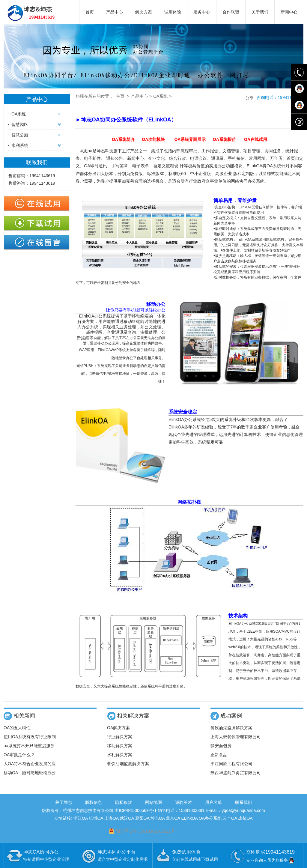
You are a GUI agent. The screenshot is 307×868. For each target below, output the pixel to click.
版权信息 (94, 802)
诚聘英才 (183, 802)
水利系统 (20, 145)
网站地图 (153, 802)
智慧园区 (20, 124)
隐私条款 (124, 802)
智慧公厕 (20, 135)
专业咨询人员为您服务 (271, 860)
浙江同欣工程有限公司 (231, 764)
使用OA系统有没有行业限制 (30, 737)
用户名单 (213, 802)
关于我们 (260, 12)
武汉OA (127, 818)
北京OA (173, 818)
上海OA (111, 818)
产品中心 (115, 12)
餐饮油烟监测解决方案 (128, 764)
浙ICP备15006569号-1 (136, 810)
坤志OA (158, 818)
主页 (120, 96)
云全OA (230, 818)
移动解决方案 (120, 746)
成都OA (245, 818)
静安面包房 (221, 746)
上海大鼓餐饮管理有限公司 (236, 737)
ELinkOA (189, 818)
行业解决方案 (120, 737)
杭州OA (96, 818)
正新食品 (219, 755)
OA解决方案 (118, 728)
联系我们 (243, 802)
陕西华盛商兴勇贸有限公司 (236, 773)
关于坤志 (64, 802)
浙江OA (80, 818)
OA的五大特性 (17, 728)
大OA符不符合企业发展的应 (30, 764)
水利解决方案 (120, 755)
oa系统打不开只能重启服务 (29, 746)
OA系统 (19, 114)
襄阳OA (142, 818)
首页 (90, 12)
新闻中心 (289, 12)
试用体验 (173, 12)
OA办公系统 (210, 818)
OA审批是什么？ (19, 755)
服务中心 (202, 12)
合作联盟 (231, 12)
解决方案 (144, 12)
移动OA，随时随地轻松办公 (30, 773)
